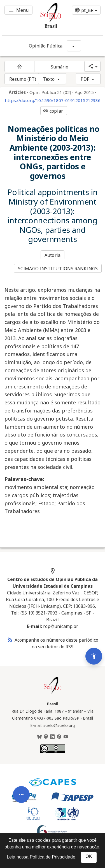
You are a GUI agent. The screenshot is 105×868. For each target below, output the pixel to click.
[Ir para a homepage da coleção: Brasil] (44, 18)
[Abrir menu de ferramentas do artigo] (21, 805)
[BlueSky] (39, 737)
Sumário (60, 67)
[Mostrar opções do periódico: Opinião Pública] (74, 46)
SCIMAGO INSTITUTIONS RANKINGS (58, 269)
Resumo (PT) (23, 79)
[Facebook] (59, 737)
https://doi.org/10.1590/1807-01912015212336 (53, 100)
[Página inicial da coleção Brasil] (53, 693)
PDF (85, 79)
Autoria (53, 255)
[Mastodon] (46, 737)
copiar (53, 111)
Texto (49, 79)
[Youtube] (66, 737)
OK (89, 856)
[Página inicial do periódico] (19, 67)
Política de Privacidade (53, 857)
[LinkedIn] (52, 737)
